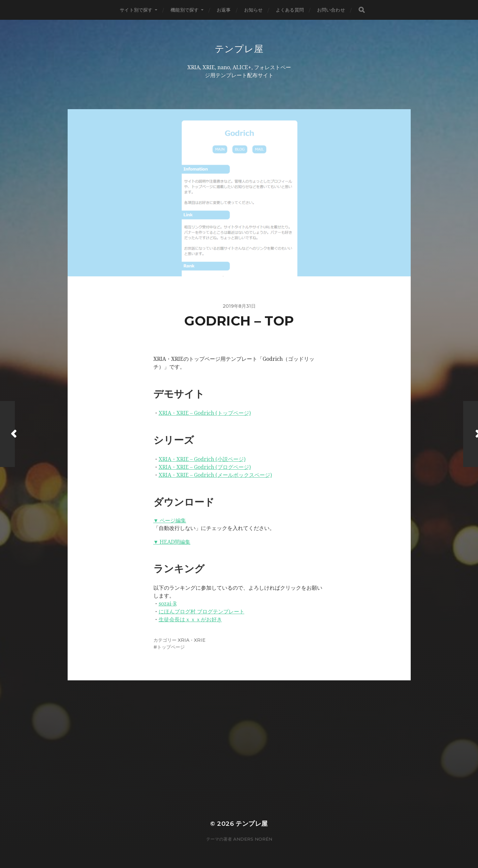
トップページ (171, 647)
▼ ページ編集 (170, 521)
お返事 (224, 10)
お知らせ (254, 10)
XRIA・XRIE (192, 640)
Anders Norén (253, 839)
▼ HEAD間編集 (172, 542)
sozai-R (168, 604)
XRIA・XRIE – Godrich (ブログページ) (205, 467)
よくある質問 (290, 10)
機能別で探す (185, 10)
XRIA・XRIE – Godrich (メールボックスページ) (215, 475)
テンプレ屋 (239, 49)
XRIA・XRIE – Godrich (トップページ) (205, 413)
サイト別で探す (136, 10)
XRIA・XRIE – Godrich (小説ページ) (202, 459)
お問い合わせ (331, 10)
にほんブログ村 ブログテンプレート (202, 612)
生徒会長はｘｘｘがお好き (190, 620)
